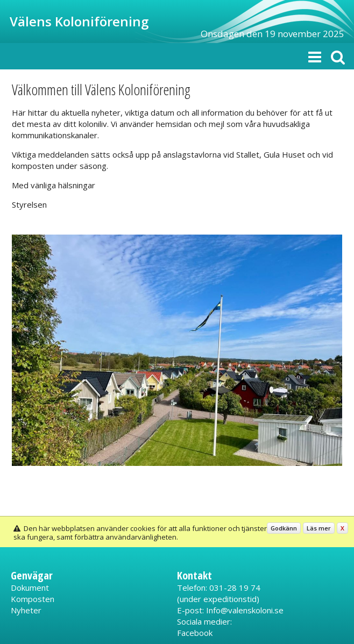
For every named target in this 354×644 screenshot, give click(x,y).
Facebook (195, 633)
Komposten (33, 599)
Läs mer (319, 528)
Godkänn (284, 528)
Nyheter (26, 610)
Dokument (30, 588)
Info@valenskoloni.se (245, 610)
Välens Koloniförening (79, 21)
